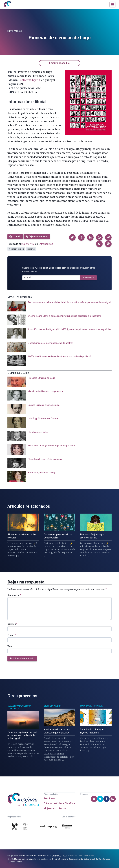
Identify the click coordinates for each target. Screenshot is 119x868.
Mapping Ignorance (91, 706)
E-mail (12, 635)
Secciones (49, 798)
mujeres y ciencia (16, 249)
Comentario (14, 595)
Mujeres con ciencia (55, 808)
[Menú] (112, 4)
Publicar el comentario (22, 659)
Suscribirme (88, 278)
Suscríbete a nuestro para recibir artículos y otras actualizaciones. (59, 269)
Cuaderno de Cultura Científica (19, 707)
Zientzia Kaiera (53, 706)
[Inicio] (7, 4)
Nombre (12, 624)
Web (10, 646)
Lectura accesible (59, 63)
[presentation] (59, 306)
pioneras (31, 249)
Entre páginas (15, 31)
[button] (72, 237)
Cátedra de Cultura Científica (59, 803)
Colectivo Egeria (30, 80)
